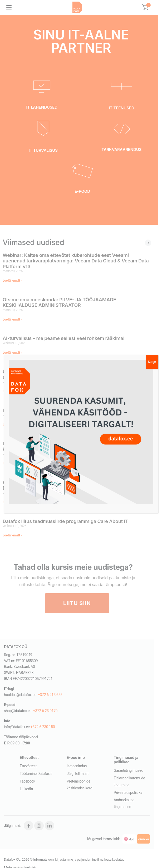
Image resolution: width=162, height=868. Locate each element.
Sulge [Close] (152, 362)
